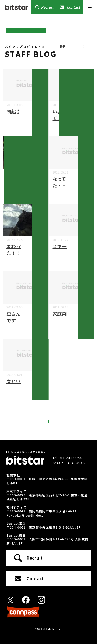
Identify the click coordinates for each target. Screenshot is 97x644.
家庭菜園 (62, 314)
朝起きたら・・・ (25, 111)
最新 (63, 46)
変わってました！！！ (20, 250)
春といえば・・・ (25, 381)
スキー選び (64, 246)
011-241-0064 (70, 458)
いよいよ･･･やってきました (70, 115)
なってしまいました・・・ (71, 182)
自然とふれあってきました (25, 182)
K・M (41, 117)
